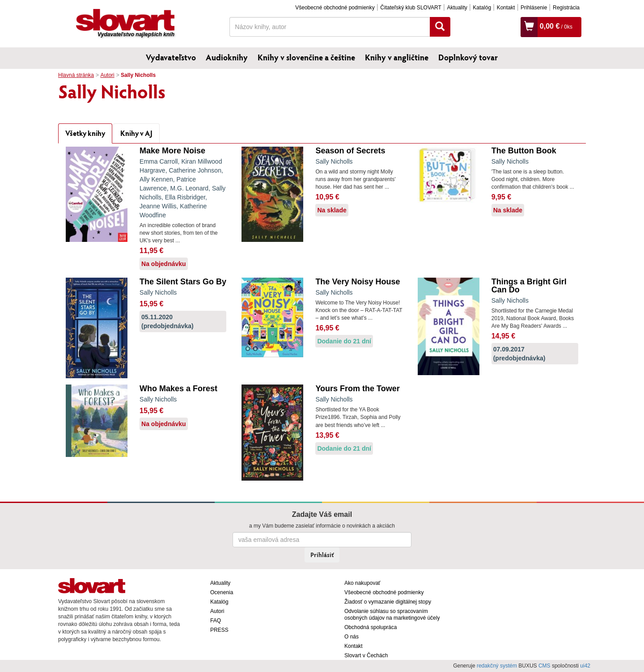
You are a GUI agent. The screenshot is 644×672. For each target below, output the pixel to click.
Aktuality (457, 8)
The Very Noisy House (358, 282)
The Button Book (524, 151)
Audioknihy (227, 57)
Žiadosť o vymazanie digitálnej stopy (388, 602)
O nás (352, 637)
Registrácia (566, 8)
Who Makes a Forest (178, 389)
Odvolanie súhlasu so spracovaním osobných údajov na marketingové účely (392, 615)
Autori (107, 75)
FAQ (216, 621)
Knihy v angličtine (397, 57)
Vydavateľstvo (171, 57)
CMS (544, 666)
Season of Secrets (350, 151)
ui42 (585, 666)
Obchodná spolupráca (371, 627)
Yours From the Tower (357, 389)
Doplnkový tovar (468, 57)
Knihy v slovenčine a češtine (306, 57)
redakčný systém (497, 666)
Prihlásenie (534, 8)
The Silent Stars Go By (183, 282)
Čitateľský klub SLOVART (411, 8)
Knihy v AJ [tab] (136, 133)
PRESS (219, 630)
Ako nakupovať (362, 583)
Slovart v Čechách (366, 655)
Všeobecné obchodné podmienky (335, 8)
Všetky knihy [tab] (85, 133)
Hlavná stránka (76, 75)
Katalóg (482, 8)
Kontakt (506, 8)
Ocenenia (222, 592)
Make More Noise (172, 151)
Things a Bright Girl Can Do (529, 286)
